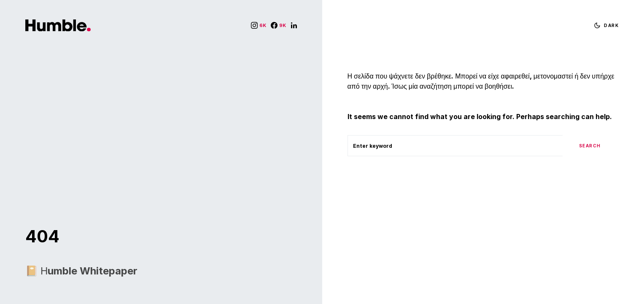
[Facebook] (278, 25)
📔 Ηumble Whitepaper (81, 271)
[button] (605, 25)
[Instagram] (259, 25)
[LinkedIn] (294, 25)
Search (590, 146)
